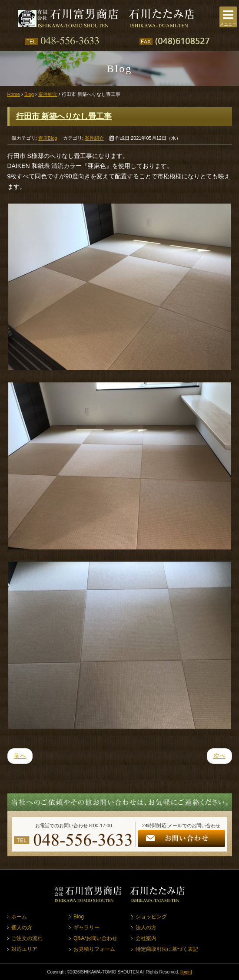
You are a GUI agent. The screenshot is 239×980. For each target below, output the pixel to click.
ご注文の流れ (27, 938)
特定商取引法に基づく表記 (167, 949)
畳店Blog (48, 138)
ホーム (19, 917)
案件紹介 (48, 94)
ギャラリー (86, 927)
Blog (29, 94)
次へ (219, 756)
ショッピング (151, 917)
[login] (186, 972)
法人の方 (146, 927)
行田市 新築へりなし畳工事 (64, 116)
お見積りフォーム (94, 949)
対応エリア (24, 949)
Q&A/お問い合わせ (95, 938)
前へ (20, 756)
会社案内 (146, 938)
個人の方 (22, 927)
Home (14, 94)
